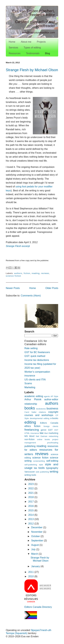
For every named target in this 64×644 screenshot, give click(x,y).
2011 (31, 572)
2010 (31, 576)
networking (53, 436)
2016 (31, 506)
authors (18, 273)
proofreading (53, 443)
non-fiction (29, 439)
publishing (30, 446)
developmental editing (40, 418)
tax (36, 468)
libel (46, 433)
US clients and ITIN (35, 380)
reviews (45, 273)
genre (44, 430)
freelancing (32, 430)
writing (54, 472)
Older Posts (52, 288)
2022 (31, 488)
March (35, 554)
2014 (31, 515)
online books (44, 439)
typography (52, 468)
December (37, 527)
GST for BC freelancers (37, 352)
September (38, 541)
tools (42, 468)
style (41, 465)
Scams (28, 383)
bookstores (41, 409)
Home (12, 42)
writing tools (30, 475)
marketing (53, 433)
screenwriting (39, 461)
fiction (27, 273)
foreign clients (51, 426)
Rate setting (31, 348)
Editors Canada (49, 423)
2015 (31, 510)
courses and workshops (39, 415)
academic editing (34, 396)
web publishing (42, 472)
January (36, 566)
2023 (31, 484)
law (42, 433)
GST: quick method (35, 356)
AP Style (54, 396)
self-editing (52, 461)
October (36, 536)
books (30, 408)
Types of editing (32, 48)
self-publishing (31, 465)
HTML (27, 433)
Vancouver (30, 472)
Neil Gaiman (42, 436)
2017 (31, 502)
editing (30, 422)
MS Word (29, 436)
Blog (47, 53)
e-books (54, 418)
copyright (53, 412)
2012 (31, 524)
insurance (35, 433)
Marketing (30, 387)
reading (36, 273)
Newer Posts (13, 288)
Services (13, 48)
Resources (15, 53)
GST (50, 430)
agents (47, 396)
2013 (31, 519)
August (35, 545)
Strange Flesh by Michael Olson (32, 70)
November (37, 532)
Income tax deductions (37, 360)
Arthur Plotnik (33, 399)
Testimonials (33, 53)
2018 (31, 497)
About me (26, 42)
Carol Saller (30, 412)
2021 (31, 493)
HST (56, 430)
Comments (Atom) (31, 296)
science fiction (14, 276)
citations (42, 412)
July (34, 549)
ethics (28, 426)
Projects (41, 42)
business (52, 408)
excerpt (18, 246)
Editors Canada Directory (38, 607)
